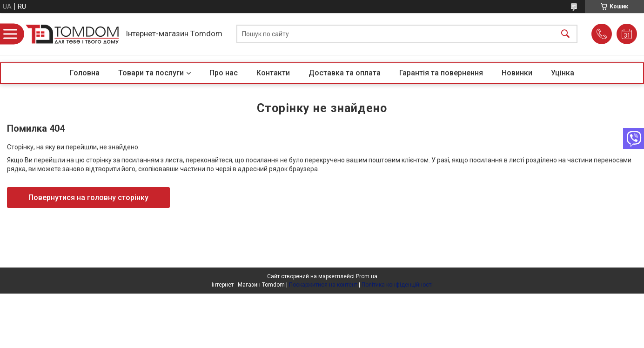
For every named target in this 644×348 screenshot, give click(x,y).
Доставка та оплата (345, 73)
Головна (85, 73)
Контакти (273, 73)
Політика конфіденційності (397, 285)
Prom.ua (367, 276)
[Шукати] (565, 34)
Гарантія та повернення (441, 73)
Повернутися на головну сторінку (88, 197)
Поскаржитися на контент (323, 285)
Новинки (517, 73)
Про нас (224, 73)
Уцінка (563, 73)
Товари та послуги (151, 73)
